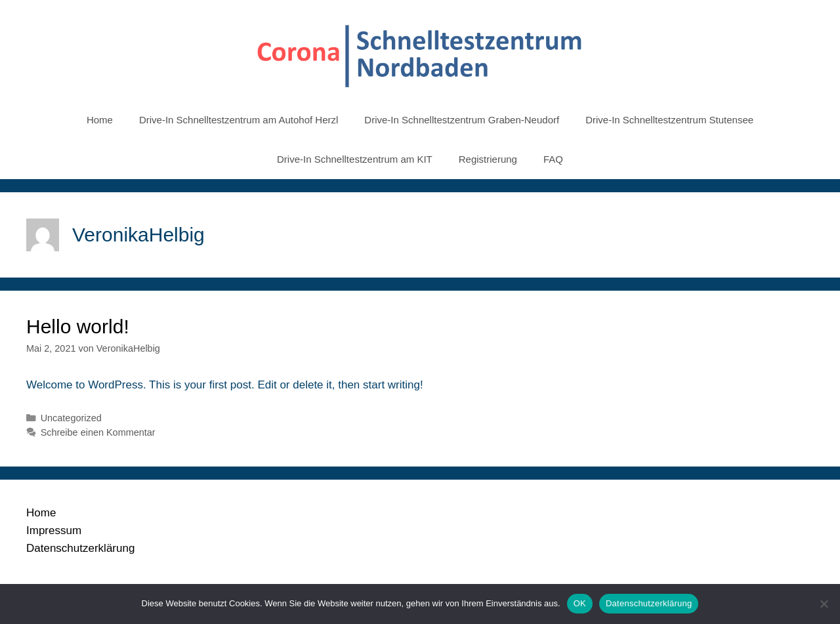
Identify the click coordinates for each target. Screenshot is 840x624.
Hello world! (78, 326)
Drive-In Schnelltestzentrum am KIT (355, 159)
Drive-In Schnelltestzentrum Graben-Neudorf (462, 120)
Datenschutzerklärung (80, 548)
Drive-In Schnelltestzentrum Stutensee (669, 120)
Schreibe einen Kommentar (98, 432)
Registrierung (488, 159)
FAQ (553, 159)
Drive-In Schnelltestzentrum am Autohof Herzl (239, 120)
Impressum (54, 530)
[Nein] (824, 604)
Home (100, 120)
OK (580, 603)
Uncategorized (71, 418)
